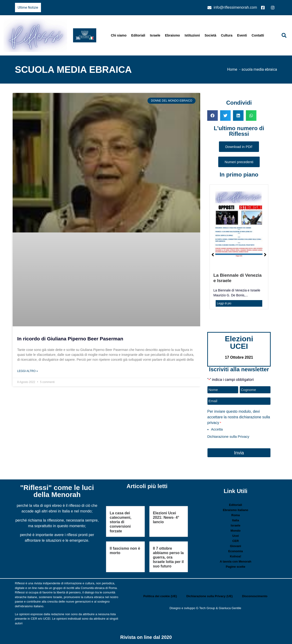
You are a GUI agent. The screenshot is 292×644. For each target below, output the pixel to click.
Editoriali (138, 35)
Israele (155, 35)
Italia (236, 520)
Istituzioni (192, 35)
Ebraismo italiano (236, 510)
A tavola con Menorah (236, 561)
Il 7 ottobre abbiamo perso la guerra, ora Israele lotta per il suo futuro (168, 557)
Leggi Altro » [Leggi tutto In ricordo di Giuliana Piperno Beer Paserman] (28, 371)
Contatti (258, 35)
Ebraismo (173, 35)
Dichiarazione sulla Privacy (228, 436)
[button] (284, 35)
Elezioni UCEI (239, 342)
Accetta (217, 429)
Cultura (227, 35)
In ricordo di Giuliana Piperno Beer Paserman (70, 339)
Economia (236, 551)
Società (211, 35)
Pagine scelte (235, 567)
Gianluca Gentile (230, 608)
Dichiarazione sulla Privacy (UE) (210, 596)
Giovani (236, 546)
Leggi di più (224, 303)
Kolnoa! (236, 556)
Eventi (242, 35)
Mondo (236, 531)
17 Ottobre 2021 (239, 357)
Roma (236, 515)
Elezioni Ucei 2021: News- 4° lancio (166, 517)
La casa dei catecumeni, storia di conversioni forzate (120, 522)
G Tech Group (205, 608)
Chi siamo (119, 35)
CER (235, 541)
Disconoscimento (255, 596)
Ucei (235, 536)
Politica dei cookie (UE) (160, 596)
